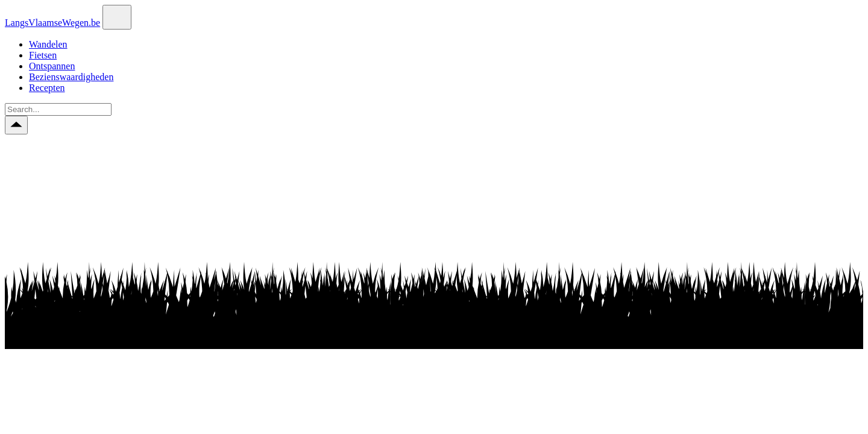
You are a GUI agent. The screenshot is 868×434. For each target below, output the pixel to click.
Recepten (47, 88)
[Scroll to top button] (16, 125)
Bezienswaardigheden (71, 77)
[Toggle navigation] (117, 17)
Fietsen (43, 55)
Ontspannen (52, 66)
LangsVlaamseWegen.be (52, 23)
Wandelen (48, 44)
